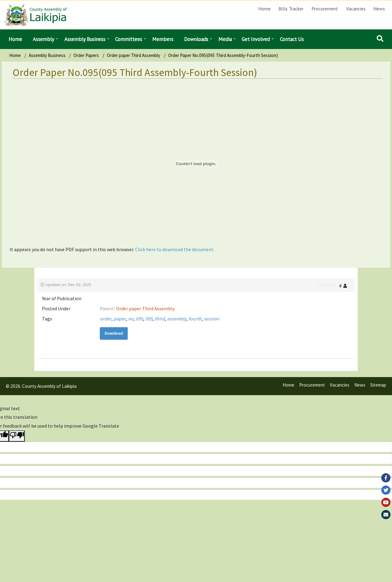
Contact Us (292, 39)
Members (163, 39)
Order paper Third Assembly (134, 55)
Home (264, 9)
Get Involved (256, 39)
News (379, 9)
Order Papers (86, 55)
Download (114, 333)
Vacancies (356, 9)
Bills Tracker (291, 9)
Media (225, 39)
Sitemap (378, 385)
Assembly (43, 39)
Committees (129, 39)
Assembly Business (85, 39)
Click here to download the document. (175, 249)
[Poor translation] (17, 436)
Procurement (325, 9)
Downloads (196, 39)
